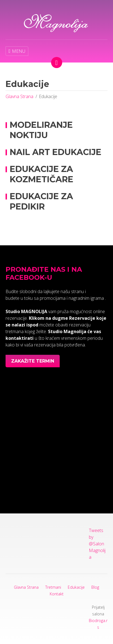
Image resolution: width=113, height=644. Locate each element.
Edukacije (76, 587)
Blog (95, 587)
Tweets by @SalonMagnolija (97, 544)
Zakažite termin (33, 361)
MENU (17, 51)
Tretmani (53, 587)
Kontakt (57, 594)
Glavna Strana (19, 96)
